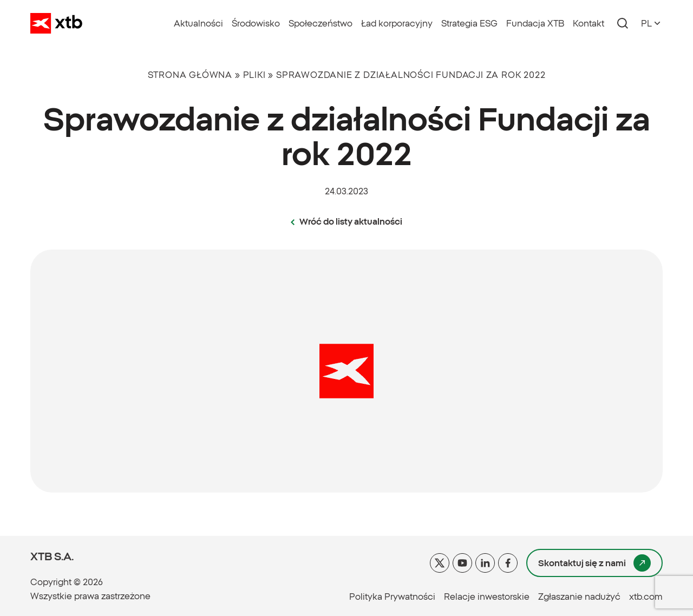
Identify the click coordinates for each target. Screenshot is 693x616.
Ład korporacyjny (397, 23)
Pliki (254, 75)
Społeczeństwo (321, 23)
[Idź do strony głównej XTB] (56, 23)
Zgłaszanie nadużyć (579, 597)
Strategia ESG (469, 23)
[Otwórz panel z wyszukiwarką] (623, 23)
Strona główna (190, 75)
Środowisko (256, 23)
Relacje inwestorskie (487, 597)
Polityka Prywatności (392, 597)
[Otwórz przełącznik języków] (652, 23)
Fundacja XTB (535, 23)
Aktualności (198, 23)
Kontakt (589, 23)
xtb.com (646, 597)
